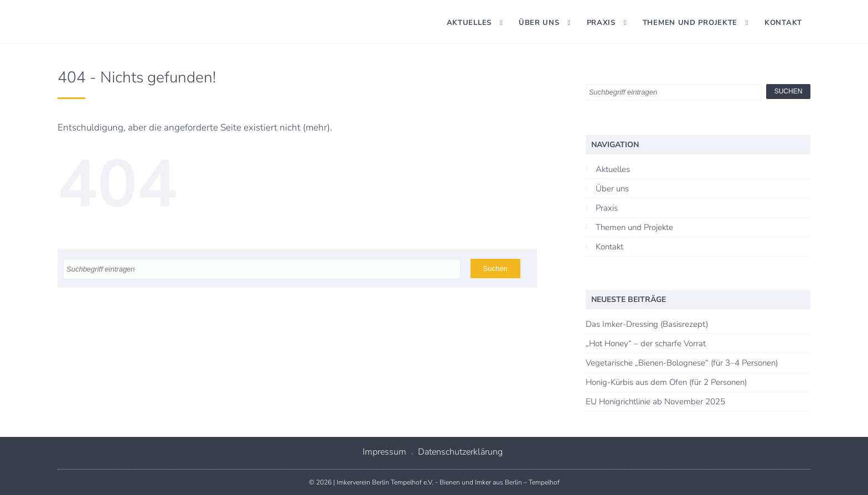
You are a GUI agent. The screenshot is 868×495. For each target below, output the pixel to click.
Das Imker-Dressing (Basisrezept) (647, 324)
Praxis (601, 23)
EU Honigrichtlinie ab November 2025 (655, 402)
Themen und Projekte (690, 23)
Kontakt (783, 23)
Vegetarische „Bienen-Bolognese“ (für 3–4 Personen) (682, 363)
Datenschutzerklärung (460, 452)
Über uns (539, 23)
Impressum (384, 452)
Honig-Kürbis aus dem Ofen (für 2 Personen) (666, 382)
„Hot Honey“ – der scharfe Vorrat (646, 343)
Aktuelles (469, 23)
